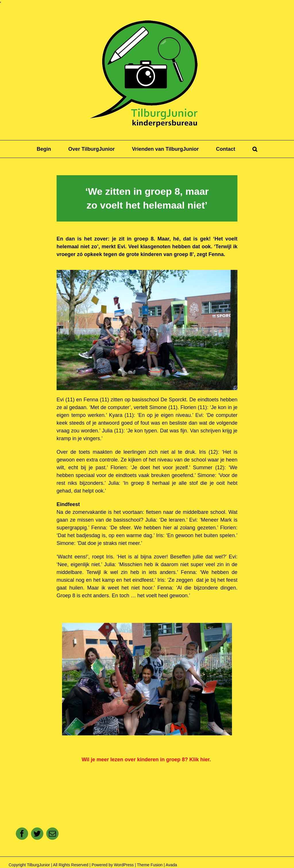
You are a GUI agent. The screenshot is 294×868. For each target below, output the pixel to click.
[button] (255, 149)
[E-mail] (52, 834)
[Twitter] (37, 834)
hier (205, 760)
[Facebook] (22, 834)
